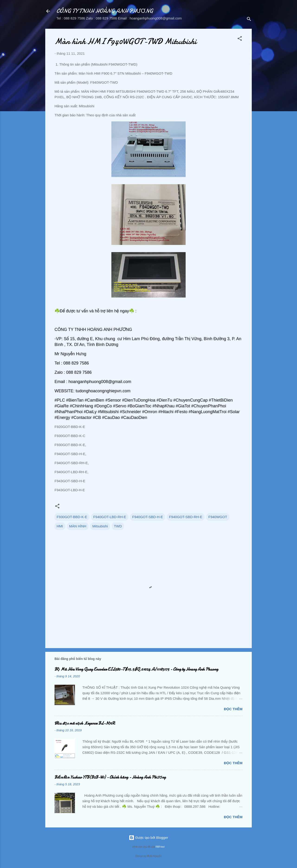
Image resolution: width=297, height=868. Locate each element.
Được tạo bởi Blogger (148, 838)
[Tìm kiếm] (249, 20)
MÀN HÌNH (78, 526)
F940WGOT (218, 517)
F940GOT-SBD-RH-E (186, 517)
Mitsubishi (100, 526)
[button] (240, 39)
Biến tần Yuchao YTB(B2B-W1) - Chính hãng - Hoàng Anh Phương (110, 777)
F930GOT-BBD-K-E (72, 517)
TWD (118, 526)
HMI (60, 526)
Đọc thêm (233, 709)
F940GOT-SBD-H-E (148, 517)
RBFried (160, 847)
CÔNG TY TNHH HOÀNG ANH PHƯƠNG (105, 11)
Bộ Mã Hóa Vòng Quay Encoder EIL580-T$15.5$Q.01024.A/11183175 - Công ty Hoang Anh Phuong (136, 669)
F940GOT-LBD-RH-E (110, 517)
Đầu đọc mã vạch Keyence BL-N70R (85, 723)
